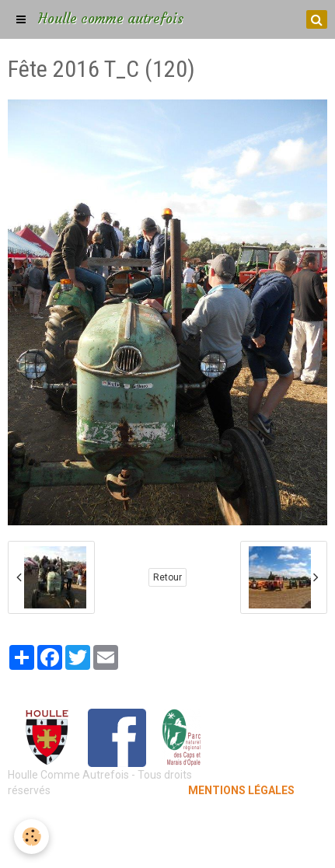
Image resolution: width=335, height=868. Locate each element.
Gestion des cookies (167, 845)
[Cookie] (31, 837)
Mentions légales (167, 821)
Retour (167, 577)
